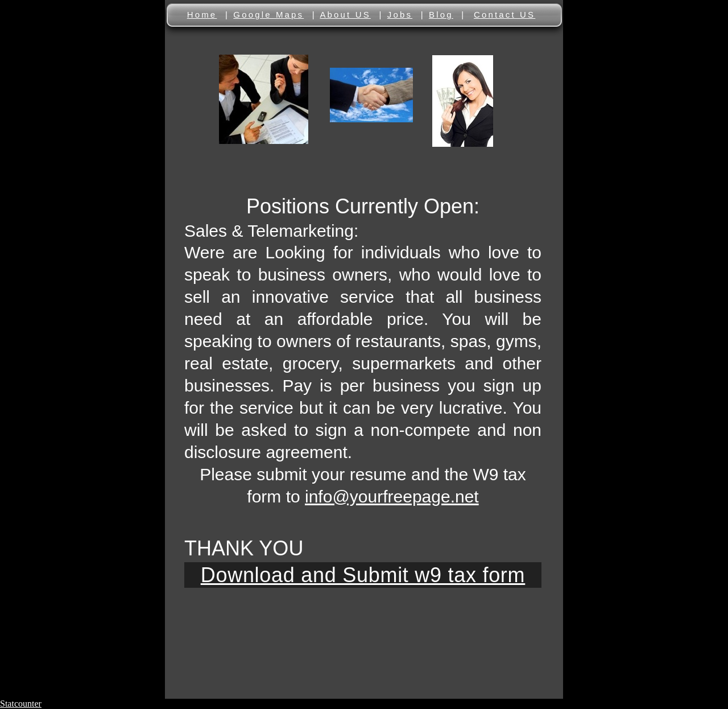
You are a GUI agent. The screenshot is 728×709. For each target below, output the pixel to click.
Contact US (504, 15)
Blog (441, 15)
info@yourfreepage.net (392, 496)
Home (202, 15)
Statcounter (21, 704)
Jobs (400, 15)
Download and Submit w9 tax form (363, 575)
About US (345, 15)
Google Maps (268, 15)
